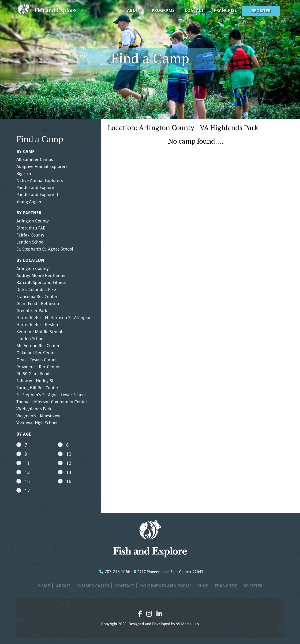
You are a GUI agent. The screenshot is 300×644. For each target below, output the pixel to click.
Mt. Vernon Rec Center (38, 346)
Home (44, 586)
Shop (203, 586)
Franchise (225, 10)
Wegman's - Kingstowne (39, 416)
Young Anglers (30, 202)
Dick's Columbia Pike (36, 289)
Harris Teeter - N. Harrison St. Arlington (54, 318)
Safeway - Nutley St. (35, 381)
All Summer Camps (35, 159)
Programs (163, 10)
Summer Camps (93, 586)
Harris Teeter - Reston (37, 325)
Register (261, 11)
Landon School (30, 242)
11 (23, 463)
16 (65, 481)
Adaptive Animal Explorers (42, 166)
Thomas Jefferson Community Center (52, 402)
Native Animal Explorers (40, 180)
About (134, 10)
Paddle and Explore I (37, 187)
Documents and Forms (166, 586)
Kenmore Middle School (39, 332)
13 (23, 472)
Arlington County (33, 221)
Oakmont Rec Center (36, 353)
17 (23, 491)
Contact (194, 10)
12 (65, 463)
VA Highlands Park (34, 409)
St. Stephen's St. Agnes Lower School (51, 395)
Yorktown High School (37, 423)
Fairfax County (30, 235)
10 (65, 454)
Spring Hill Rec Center (37, 388)
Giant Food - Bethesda (38, 304)
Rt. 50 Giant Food (33, 374)
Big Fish (24, 173)
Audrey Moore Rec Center (41, 275)
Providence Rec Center (38, 367)
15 (23, 481)
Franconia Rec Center (37, 297)
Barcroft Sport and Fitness (41, 282)
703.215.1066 (115, 572)
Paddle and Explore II (37, 195)
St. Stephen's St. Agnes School (45, 249)
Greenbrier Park (32, 311)
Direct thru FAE (31, 228)
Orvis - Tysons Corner (37, 360)
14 (65, 472)
